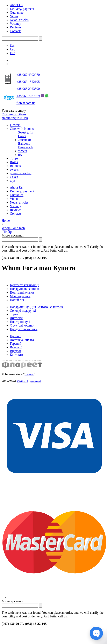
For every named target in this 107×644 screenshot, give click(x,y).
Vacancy (15, 24)
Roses (14, 162)
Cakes (22, 136)
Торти (14, 314)
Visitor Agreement (29, 381)
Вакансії (16, 347)
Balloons (24, 143)
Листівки (24, 140)
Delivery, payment (22, 9)
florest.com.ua (26, 103)
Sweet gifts (26, 132)
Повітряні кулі (20, 322)
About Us (16, 5)
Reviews (16, 27)
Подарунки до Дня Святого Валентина (37, 307)
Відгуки (15, 351)
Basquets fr (26, 147)
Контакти (16, 355)
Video (14, 16)
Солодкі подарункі (23, 311)
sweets (23, 151)
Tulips (14, 158)
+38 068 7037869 (28, 96)
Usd (13, 49)
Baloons (15, 166)
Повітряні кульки (22, 292)
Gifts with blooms (22, 129)
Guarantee (17, 12)
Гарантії (16, 344)
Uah (13, 46)
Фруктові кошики (22, 325)
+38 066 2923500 (28, 89)
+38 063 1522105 (28, 82)
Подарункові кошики (24, 289)
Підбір (7, 232)
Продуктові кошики (24, 329)
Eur (12, 53)
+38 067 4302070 (28, 75)
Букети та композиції (25, 285)
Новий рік (17, 300)
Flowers (15, 125)
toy (20, 155)
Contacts (16, 31)
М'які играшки (20, 296)
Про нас (15, 336)
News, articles (19, 20)
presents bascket (21, 173)
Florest (29, 374)
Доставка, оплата (22, 340)
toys (13, 181)
